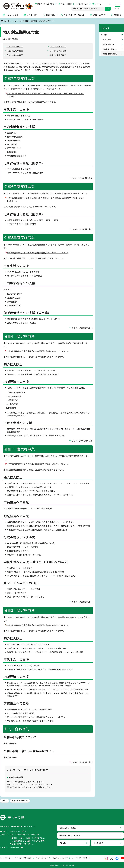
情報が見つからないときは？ (70, 835)
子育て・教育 (31, 15)
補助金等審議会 (108, 42)
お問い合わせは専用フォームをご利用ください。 (31, 787)
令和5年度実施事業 (15, 51)
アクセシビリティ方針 (23, 858)
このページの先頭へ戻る (82, 178)
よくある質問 (98, 843)
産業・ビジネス (98, 15)
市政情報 (116, 15)
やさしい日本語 (66, 4)
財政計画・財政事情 (110, 46)
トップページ (16, 21)
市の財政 (34, 21)
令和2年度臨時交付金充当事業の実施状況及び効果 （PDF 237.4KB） (38, 625)
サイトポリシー (42, 858)
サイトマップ (5, 858)
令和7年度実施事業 (15, 46)
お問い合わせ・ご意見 (68, 828)
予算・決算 (107, 37)
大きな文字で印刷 (19, 801)
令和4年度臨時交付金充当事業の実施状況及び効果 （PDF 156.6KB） (38, 351)
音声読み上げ (83, 4)
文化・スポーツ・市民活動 (72, 15)
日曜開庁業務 (15, 844)
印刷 (3, 801)
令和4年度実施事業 (58, 51)
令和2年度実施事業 (58, 55)
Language (99, 4)
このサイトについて (60, 858)
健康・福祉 (49, 15)
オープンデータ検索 (80, 858)
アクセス (63, 843)
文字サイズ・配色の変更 (46, 4)
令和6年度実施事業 (58, 46)
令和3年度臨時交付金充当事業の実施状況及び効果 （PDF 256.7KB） (38, 464)
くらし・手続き (10, 15)
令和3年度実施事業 (15, 55)
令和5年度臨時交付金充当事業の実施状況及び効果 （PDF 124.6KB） (38, 253)
